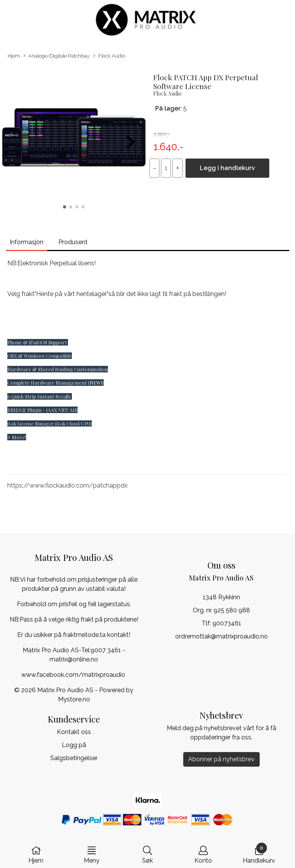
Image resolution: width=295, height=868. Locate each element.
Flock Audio (109, 56)
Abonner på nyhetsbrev (221, 759)
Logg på (74, 745)
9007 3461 (106, 650)
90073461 (227, 623)
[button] (65, 207)
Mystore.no (74, 699)
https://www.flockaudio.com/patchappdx (67, 485)
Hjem (14, 56)
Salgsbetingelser (74, 758)
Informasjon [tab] (27, 242)
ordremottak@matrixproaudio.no (221, 636)
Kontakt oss (74, 732)
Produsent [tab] (73, 242)
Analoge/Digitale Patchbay (56, 56)
